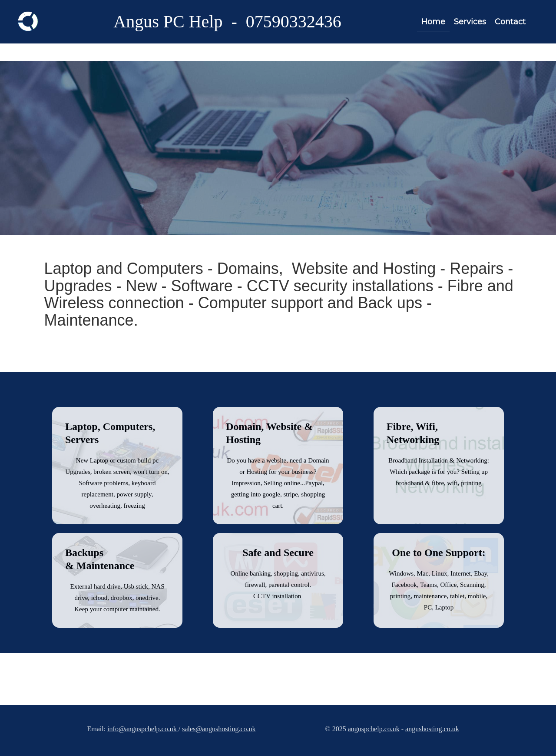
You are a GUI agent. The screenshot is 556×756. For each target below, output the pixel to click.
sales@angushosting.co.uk (219, 729)
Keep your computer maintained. (117, 609)
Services (470, 22)
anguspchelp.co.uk (374, 729)
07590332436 (294, 22)
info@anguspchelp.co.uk (143, 729)
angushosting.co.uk (432, 729)
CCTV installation (278, 596)
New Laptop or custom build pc (117, 460)
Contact (510, 22)
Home (433, 22)
